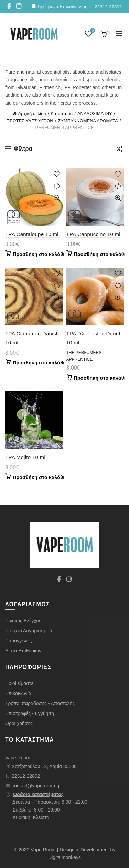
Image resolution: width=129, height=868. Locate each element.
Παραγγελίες (19, 641)
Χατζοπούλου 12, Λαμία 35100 (44, 766)
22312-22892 (26, 776)
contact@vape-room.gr (36, 786)
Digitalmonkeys (64, 857)
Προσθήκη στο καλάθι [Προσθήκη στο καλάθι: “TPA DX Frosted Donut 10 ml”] (100, 378)
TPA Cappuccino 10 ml (93, 234)
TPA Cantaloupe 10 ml (32, 234)
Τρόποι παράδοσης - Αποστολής (40, 703)
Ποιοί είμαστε (19, 683)
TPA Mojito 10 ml (25, 457)
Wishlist (92, 31)
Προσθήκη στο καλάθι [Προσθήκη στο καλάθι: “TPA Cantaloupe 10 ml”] (39, 254)
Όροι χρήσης (19, 723)
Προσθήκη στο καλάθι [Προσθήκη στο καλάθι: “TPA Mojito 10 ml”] (39, 477)
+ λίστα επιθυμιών (57, 174)
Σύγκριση (57, 186)
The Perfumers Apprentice (84, 356)
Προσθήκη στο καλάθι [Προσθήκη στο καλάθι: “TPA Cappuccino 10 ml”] (100, 254)
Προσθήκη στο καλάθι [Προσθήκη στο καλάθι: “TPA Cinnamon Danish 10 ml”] (39, 363)
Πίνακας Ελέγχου (23, 621)
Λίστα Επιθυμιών (23, 651)
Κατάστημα (62, 113)
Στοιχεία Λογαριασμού (29, 631)
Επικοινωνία (18, 693)
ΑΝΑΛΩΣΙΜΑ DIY (95, 113)
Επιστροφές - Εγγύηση (30, 713)
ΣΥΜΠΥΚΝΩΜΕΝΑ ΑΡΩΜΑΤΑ (88, 121)
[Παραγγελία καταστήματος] (119, 150)
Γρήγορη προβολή (57, 198)
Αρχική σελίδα (32, 113)
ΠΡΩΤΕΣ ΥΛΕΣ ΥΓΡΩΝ (30, 121)
